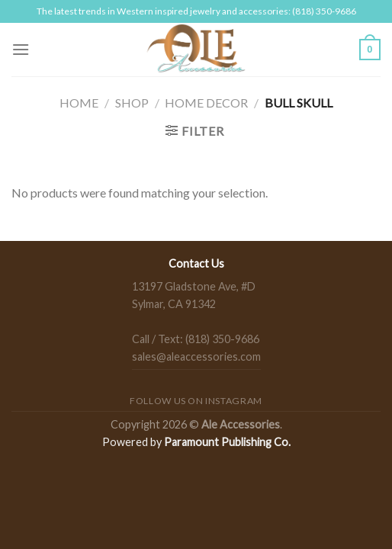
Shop (132, 103)
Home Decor (206, 103)
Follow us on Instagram (196, 401)
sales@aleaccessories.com (196, 356)
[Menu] (21, 49)
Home (79, 103)
